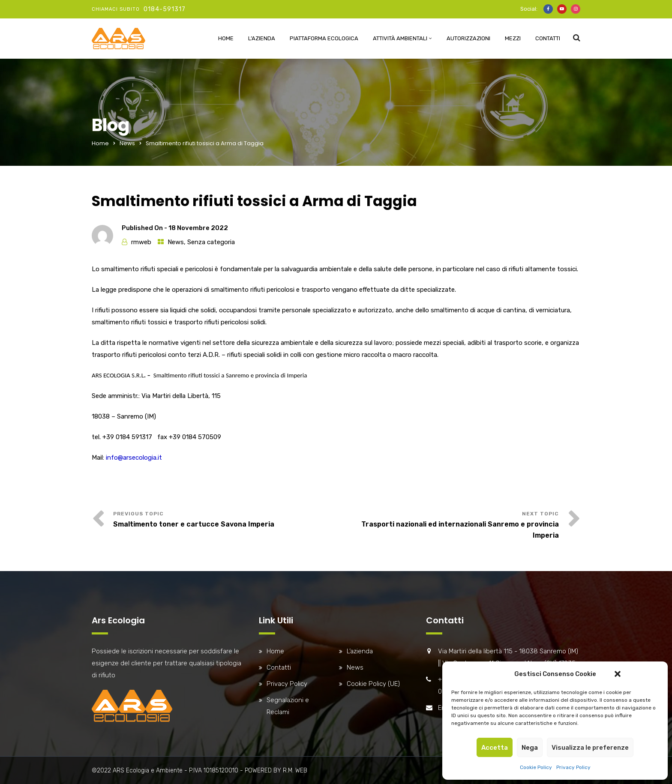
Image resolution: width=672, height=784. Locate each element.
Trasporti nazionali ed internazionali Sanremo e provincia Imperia (460, 530)
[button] (618, 674)
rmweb (141, 242)
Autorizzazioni (468, 38)
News (127, 143)
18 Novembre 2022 (198, 228)
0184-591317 (165, 9)
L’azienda (262, 38)
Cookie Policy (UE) (373, 684)
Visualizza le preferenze (590, 748)
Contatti (548, 38)
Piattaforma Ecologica (324, 38)
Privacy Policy (573, 767)
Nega (530, 748)
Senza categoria (211, 242)
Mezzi (513, 38)
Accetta (495, 748)
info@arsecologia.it (134, 458)
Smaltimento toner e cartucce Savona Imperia (194, 524)
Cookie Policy (536, 767)
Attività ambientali (400, 38)
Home (226, 38)
